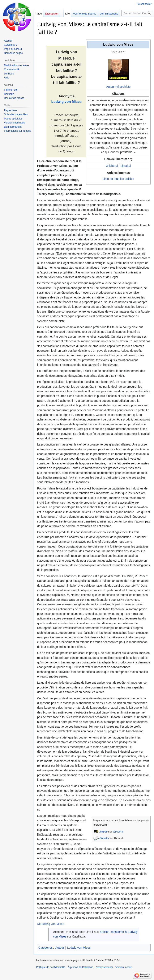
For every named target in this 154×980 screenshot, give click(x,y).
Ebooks (104, 838)
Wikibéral (112, 166)
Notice (104, 832)
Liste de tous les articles (118, 179)
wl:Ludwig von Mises (51, 924)
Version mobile (124, 967)
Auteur (110, 87)
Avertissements (104, 967)
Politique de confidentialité (51, 967)
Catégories (46, 948)
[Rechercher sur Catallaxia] (137, 13)
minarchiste (123, 87)
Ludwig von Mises (66, 102)
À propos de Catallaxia (80, 967)
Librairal (126, 166)
